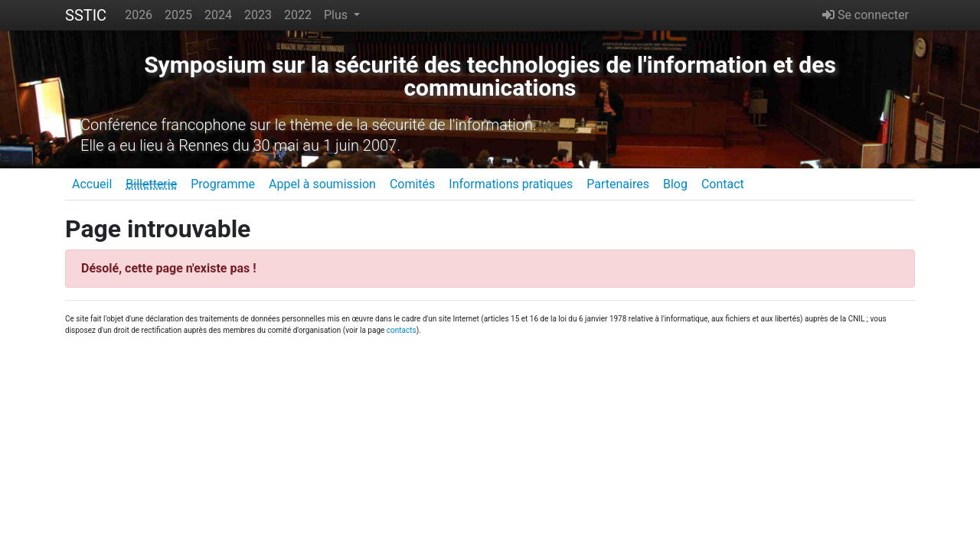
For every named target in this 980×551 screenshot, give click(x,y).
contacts (402, 330)
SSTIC (86, 15)
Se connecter (866, 15)
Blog (675, 184)
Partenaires (618, 184)
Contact (723, 184)
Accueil (92, 184)
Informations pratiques (511, 184)
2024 (218, 15)
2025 (178, 15)
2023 (258, 15)
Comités (412, 184)
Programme (223, 184)
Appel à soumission (322, 184)
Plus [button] (337, 15)
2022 (298, 15)
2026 (139, 15)
